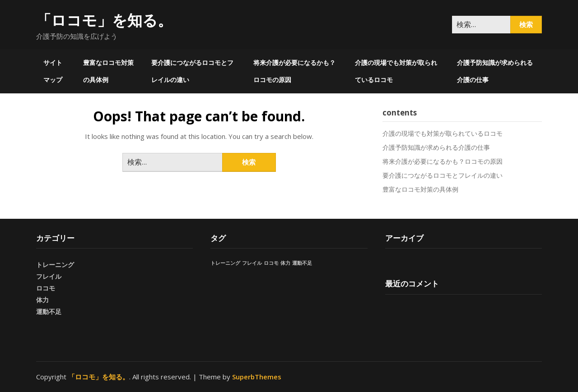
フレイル (49, 276)
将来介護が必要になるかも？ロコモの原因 (294, 71)
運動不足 (49, 311)
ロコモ (46, 288)
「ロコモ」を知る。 (104, 20)
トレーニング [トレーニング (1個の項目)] (225, 263)
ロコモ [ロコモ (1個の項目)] (271, 263)
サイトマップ (53, 71)
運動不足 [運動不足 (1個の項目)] (302, 263)
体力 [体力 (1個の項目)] (285, 263)
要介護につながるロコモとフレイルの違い (192, 71)
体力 (42, 300)
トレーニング (55, 265)
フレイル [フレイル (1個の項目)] (252, 263)
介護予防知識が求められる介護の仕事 (495, 71)
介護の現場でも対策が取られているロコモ (396, 71)
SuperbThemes (257, 377)
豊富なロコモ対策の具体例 (108, 71)
